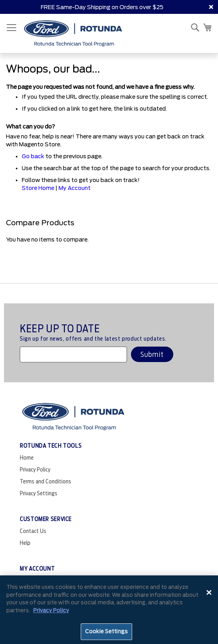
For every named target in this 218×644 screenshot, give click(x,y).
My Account (75, 188)
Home (27, 458)
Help (25, 543)
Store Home (38, 188)
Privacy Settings (39, 493)
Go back (33, 156)
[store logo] (73, 34)
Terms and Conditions (45, 481)
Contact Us (33, 531)
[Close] (209, 592)
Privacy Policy (35, 470)
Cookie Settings (106, 632)
